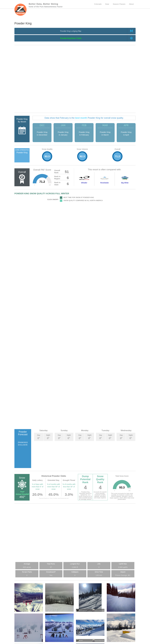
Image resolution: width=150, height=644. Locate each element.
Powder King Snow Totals (71, 38)
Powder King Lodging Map (71, 31)
